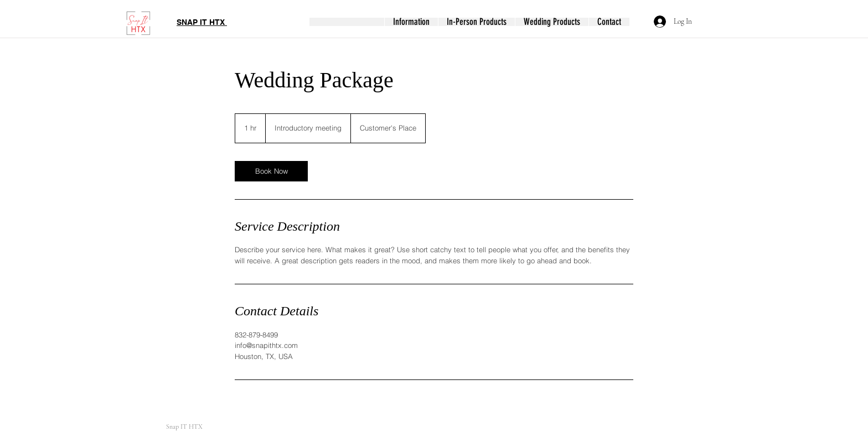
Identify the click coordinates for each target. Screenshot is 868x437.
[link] (271, 171)
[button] (411, 22)
